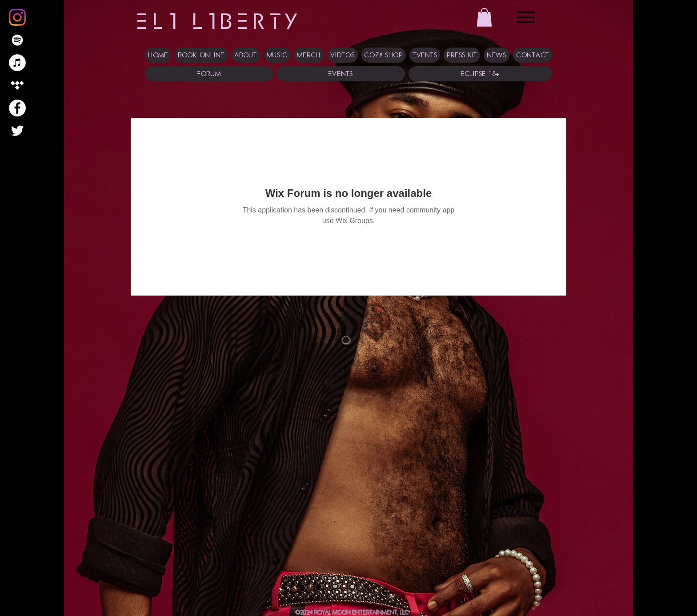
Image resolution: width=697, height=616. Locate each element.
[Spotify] (17, 40)
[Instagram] (17, 17)
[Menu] (526, 17)
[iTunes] (17, 63)
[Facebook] (17, 108)
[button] (484, 17)
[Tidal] (17, 85)
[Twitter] (17, 131)
